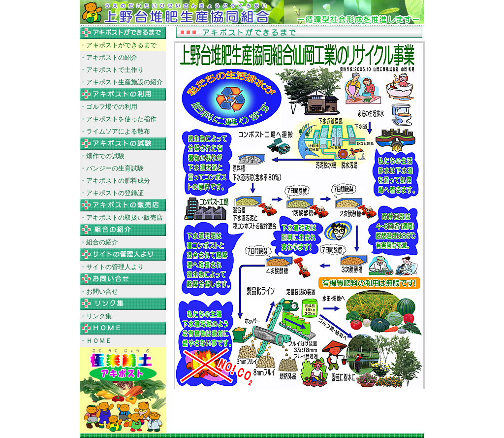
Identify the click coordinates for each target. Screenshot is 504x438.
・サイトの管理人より (112, 267)
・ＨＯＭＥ (96, 341)
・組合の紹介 (99, 242)
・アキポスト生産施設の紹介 (121, 82)
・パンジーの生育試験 (112, 168)
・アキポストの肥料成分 (115, 181)
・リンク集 (96, 316)
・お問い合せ (99, 291)
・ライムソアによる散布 (115, 131)
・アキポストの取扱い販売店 (121, 218)
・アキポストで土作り (112, 70)
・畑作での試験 (102, 156)
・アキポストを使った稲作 (118, 119)
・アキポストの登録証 (112, 193)
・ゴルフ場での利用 (109, 107)
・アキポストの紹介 (109, 57)
